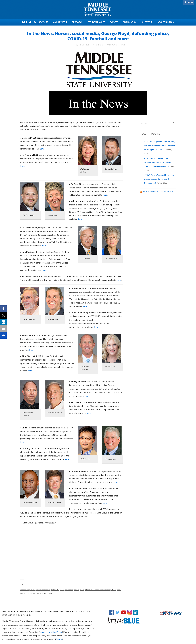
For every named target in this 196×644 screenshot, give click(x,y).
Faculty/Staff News (116, 45)
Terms (59, 639)
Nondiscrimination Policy (51, 632)
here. (105, 503)
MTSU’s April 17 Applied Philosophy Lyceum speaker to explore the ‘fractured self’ (159, 179)
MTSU (190, 2)
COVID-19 (55, 590)
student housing (46, 593)
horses (77, 590)
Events (114, 22)
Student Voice (96, 22)
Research (78, 22)
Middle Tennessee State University (98, 590)
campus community (43, 590)
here (42, 149)
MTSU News (34, 22)
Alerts (146, 22)
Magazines (59, 22)
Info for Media (165, 22)
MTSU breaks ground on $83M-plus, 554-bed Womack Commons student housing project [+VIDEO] (159, 146)
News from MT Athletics (158, 192)
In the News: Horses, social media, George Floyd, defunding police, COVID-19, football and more (98, 36)
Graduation (130, 22)
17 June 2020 (98, 45)
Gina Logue (84, 45)
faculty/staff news (66, 590)
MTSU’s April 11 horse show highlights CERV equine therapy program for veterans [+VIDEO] (158, 162)
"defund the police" (27, 590)
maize (82, 590)
